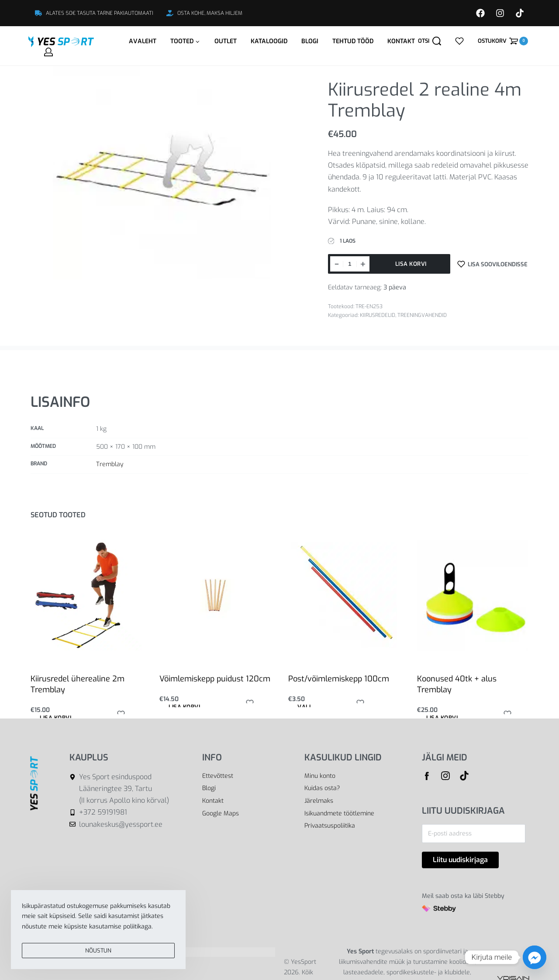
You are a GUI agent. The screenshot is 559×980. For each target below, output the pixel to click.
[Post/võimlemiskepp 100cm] (344, 595)
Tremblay (110, 464)
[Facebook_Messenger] (535, 957)
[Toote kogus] (350, 264)
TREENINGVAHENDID (422, 315)
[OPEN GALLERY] (162, 170)
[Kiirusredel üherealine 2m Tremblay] (86, 595)
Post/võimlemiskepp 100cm (339, 679)
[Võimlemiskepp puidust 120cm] (215, 595)
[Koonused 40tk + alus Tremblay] (473, 595)
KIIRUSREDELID (378, 315)
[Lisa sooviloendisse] (493, 264)
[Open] (459, 41)
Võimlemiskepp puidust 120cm (215, 679)
